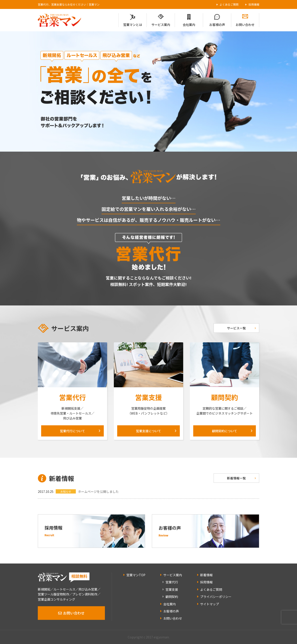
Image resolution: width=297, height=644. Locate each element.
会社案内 (189, 25)
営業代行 (172, 582)
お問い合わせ (245, 25)
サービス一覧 (236, 328)
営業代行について (72, 431)
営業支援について (148, 431)
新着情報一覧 (236, 478)
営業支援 (172, 589)
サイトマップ (210, 604)
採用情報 (254, 4)
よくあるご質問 (229, 4)
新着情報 (206, 575)
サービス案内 (161, 25)
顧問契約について (225, 431)
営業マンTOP (136, 575)
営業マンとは (133, 25)
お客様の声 (217, 25)
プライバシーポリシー (216, 597)
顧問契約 (172, 597)
